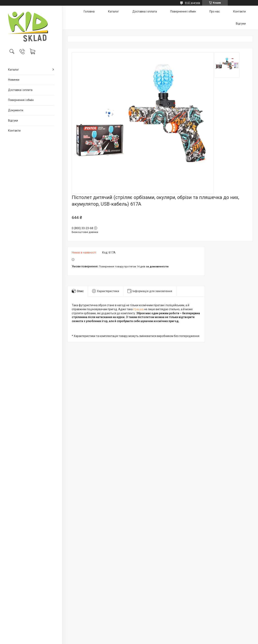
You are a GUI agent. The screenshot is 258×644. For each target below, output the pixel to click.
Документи (16, 110)
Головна (89, 11)
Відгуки (13, 121)
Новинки (14, 80)
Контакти (14, 131)
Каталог (14, 70)
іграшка (138, 309)
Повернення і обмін (21, 100)
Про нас (215, 11)
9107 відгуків (192, 3)
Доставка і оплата (20, 90)
